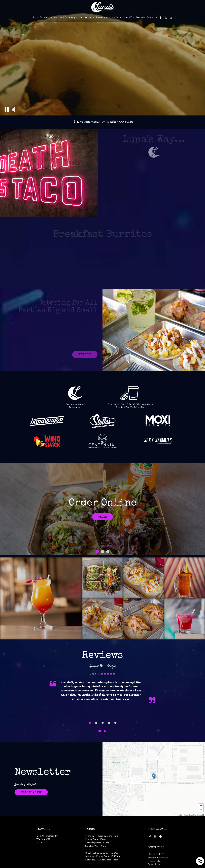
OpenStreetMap (191, 815)
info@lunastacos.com (158, 858)
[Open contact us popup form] (200, 861)
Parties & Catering (65, 18)
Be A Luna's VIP (31, 793)
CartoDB (201, 815)
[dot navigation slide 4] (109, 723)
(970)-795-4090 (156, 854)
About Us (37, 18)
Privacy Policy (155, 861)
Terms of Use (154, 865)
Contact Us (114, 18)
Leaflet (180, 815)
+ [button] (201, 806)
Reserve (100, 18)
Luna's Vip (128, 18)
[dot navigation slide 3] (103, 723)
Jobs (81, 18)
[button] (7, 109)
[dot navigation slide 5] (115, 723)
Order (90, 18)
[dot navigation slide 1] (90, 723)
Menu (48, 18)
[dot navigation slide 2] (96, 723)
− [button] (201, 810)
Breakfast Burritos (146, 18)
